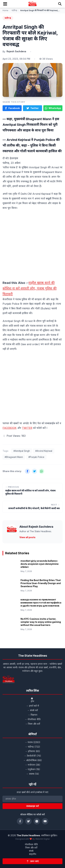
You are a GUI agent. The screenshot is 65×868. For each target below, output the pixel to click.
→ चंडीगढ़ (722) (32, 747)
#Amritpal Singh (22, 451)
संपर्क (31, 851)
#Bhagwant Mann (14, 457)
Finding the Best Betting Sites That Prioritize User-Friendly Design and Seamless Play (41, 583)
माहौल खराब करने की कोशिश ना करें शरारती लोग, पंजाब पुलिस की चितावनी (30, 288)
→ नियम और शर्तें (32, 724)
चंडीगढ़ (14, 10)
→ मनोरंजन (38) (33, 765)
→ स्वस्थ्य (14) (33, 774)
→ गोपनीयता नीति (33, 719)
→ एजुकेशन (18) (32, 769)
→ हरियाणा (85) (33, 751)
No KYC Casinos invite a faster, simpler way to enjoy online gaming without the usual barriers (41, 622)
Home (5, 10)
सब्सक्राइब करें (33, 806)
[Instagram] (37, 821)
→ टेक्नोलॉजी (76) (32, 756)
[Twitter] (28, 821)
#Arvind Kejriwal (44, 451)
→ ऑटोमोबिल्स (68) (33, 760)
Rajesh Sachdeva (16, 51)
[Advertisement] (32, 246)
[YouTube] (45, 821)
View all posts (27, 537)
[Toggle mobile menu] (5, 4)
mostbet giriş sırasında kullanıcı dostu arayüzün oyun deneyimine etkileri (40, 564)
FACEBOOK (10, 428)
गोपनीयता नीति (31, 844)
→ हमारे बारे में (33, 706)
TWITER (27, 428)
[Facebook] (20, 821)
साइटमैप (33, 854)
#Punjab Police (36, 457)
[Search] (60, 4)
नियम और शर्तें (31, 848)
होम (32, 700)
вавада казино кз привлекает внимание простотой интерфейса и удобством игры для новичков (41, 603)
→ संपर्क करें (32, 710)
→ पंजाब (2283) (32, 742)
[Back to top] (32, 861)
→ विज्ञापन (32, 715)
